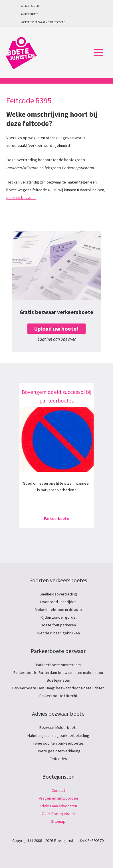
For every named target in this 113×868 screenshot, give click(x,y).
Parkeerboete (30, 14)
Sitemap (58, 821)
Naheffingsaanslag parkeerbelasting (58, 735)
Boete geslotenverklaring (58, 751)
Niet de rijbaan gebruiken (58, 633)
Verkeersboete (30, 6)
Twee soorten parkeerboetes (58, 743)
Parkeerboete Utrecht (58, 696)
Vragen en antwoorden (58, 798)
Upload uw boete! (56, 329)
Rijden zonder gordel (58, 617)
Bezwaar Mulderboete (58, 727)
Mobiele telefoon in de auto (58, 609)
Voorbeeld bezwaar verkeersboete (43, 22)
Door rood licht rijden (58, 602)
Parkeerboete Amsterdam (58, 665)
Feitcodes (58, 759)
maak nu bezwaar (21, 198)
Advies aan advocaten (58, 806)
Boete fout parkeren (58, 625)
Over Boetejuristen (58, 814)
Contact (58, 790)
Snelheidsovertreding (58, 594)
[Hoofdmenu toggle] (98, 52)
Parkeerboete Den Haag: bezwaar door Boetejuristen (58, 688)
